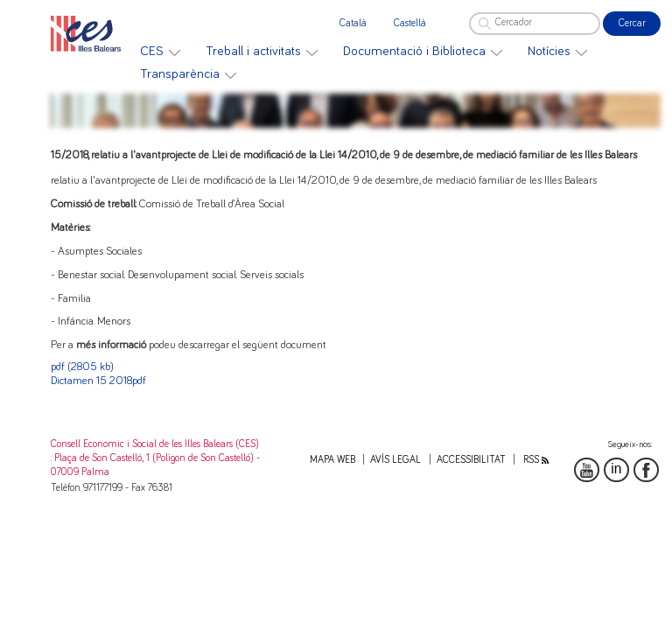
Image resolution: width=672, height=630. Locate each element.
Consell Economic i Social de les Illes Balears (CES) (155, 444)
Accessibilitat (471, 460)
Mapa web (332, 460)
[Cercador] (535, 24)
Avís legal (395, 460)
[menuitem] (160, 52)
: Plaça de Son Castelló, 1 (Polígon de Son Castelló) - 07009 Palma (155, 465)
